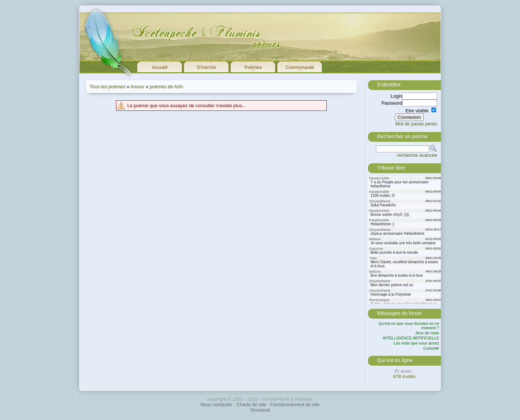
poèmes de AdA (166, 87)
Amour (137, 87)
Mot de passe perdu (416, 124)
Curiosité (431, 348)
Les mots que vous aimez (416, 343)
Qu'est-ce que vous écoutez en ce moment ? (409, 326)
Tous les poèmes (108, 87)
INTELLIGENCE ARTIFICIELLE (411, 338)
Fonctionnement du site (295, 405)
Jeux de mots (427, 333)
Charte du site (251, 405)
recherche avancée (417, 155)
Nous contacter (216, 405)
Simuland (260, 410)
